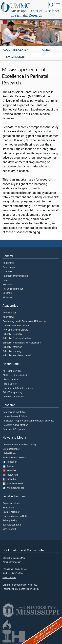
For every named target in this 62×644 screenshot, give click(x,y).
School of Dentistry (12, 334)
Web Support (9, 529)
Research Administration (15, 425)
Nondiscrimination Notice (16, 516)
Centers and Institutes (14, 412)
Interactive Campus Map (15, 276)
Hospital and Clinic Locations (18, 388)
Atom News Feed (14, 488)
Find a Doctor (10, 384)
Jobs (5, 280)
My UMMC (8, 285)
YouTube (9, 471)
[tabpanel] (31, 30)
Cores (46, 50)
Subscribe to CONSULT (14, 458)
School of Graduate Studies (17, 339)
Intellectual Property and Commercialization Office (28, 421)
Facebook (10, 462)
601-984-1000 (31, 585)
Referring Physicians (13, 397)
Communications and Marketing (19, 445)
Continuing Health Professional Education (24, 321)
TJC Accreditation (12, 525)
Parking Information (13, 289)
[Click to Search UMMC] (51, 5)
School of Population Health (17, 356)
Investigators (15, 57)
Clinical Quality (10, 380)
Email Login (9, 267)
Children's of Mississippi (15, 375)
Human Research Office (15, 417)
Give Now (8, 272)
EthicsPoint (9, 508)
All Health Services (12, 371)
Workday (7, 297)
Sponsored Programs (14, 429)
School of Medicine (12, 347)
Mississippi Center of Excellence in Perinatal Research (35, 13)
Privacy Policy (10, 521)
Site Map (7, 293)
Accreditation (10, 313)
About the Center (15, 50)
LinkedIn (9, 479)
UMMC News (9, 453)
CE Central (8, 263)
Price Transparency (13, 392)
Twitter (9, 466)
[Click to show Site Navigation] (58, 5)
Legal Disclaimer (11, 512)
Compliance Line (11, 503)
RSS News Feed (13, 484)
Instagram (10, 475)
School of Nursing (12, 351)
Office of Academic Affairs (16, 326)
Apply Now (8, 317)
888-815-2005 (32, 589)
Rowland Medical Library (15, 330)
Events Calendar (11, 449)
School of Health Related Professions (22, 343)
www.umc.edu (9, 578)
